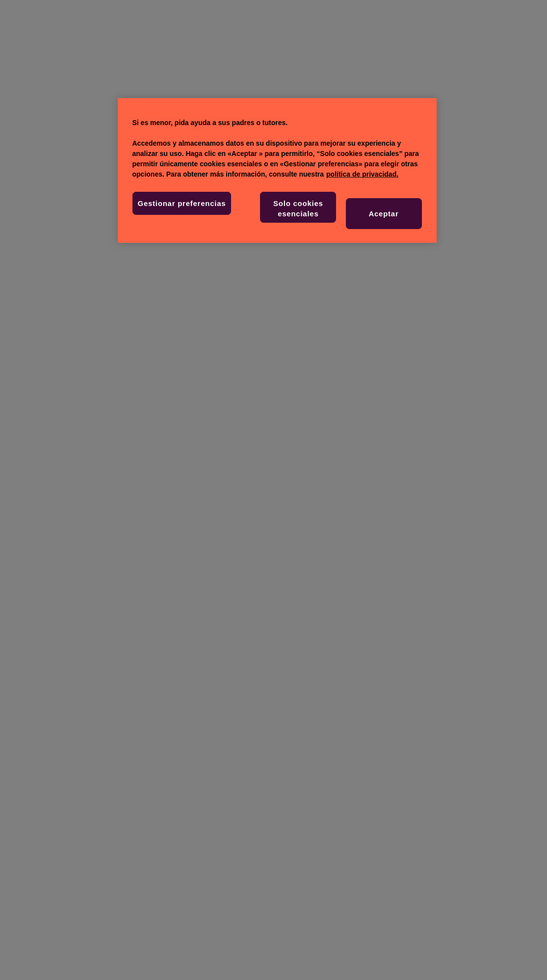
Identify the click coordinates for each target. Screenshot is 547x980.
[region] (277, 170)
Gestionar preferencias (182, 203)
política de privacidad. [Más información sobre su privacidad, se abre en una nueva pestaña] (362, 174)
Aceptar (383, 214)
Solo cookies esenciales (298, 208)
